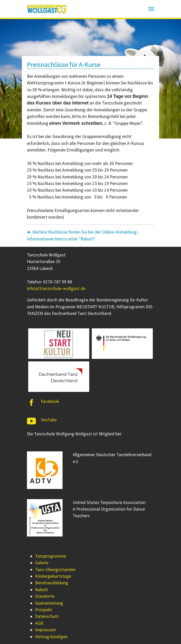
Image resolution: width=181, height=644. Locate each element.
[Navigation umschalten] (151, 9)
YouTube (49, 420)
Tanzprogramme (51, 556)
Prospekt (44, 610)
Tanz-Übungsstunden (55, 570)
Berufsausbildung (52, 583)
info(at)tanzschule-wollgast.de (56, 288)
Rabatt (42, 590)
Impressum (46, 630)
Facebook (50, 401)
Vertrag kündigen (51, 637)
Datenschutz (47, 616)
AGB (39, 623)
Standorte (45, 596)
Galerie (42, 563)
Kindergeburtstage (53, 576)
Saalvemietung (49, 603)
